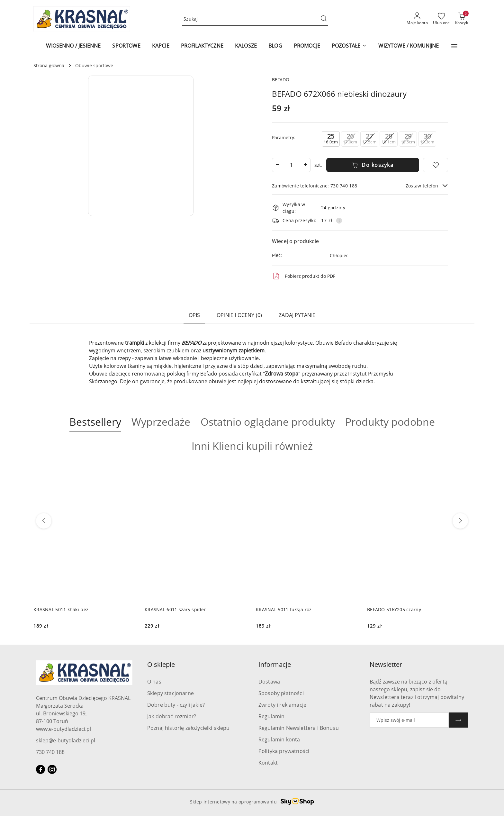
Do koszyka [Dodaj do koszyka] (373, 165)
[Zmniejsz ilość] (277, 165)
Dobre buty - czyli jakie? (176, 705)
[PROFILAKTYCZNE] (202, 46)
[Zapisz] (458, 720)
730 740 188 (50, 752)
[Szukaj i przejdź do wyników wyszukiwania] (324, 19)
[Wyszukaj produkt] (255, 19)
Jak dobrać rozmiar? (172, 716)
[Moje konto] (417, 19)
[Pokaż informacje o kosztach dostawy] (339, 221)
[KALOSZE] (246, 46)
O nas (154, 682)
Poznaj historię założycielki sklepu (189, 728)
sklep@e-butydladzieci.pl (66, 740)
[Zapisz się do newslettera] (409, 720)
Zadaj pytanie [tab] (297, 315)
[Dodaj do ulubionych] (436, 165)
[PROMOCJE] (307, 46)
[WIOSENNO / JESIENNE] (73, 46)
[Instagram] (52, 769)
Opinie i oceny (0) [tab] (239, 315)
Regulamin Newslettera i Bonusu (299, 728)
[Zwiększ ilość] (305, 165)
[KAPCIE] (161, 46)
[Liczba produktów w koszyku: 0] (462, 19)
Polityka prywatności (284, 751)
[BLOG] (275, 46)
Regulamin (271, 716)
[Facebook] (40, 769)
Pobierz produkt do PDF (304, 276)
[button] (454, 46)
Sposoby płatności (281, 693)
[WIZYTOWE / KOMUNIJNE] (409, 46)
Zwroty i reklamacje (282, 705)
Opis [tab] (194, 315)
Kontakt (268, 763)
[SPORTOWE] (126, 46)
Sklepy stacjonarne (171, 693)
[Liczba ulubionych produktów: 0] (441, 19)
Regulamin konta (279, 739)
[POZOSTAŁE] (349, 46)
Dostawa (269, 682)
